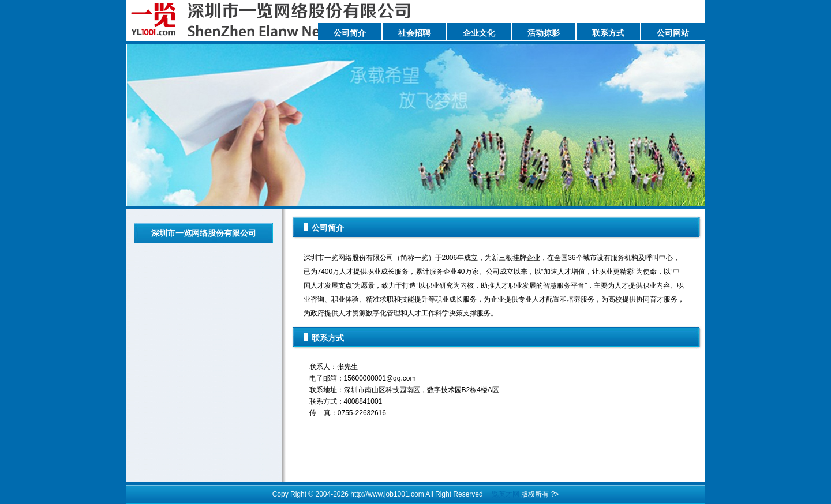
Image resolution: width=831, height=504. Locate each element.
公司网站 (673, 33)
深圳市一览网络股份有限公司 (204, 233)
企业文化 (479, 33)
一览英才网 (502, 494)
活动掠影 (544, 33)
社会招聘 (414, 33)
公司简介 (350, 33)
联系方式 (608, 33)
